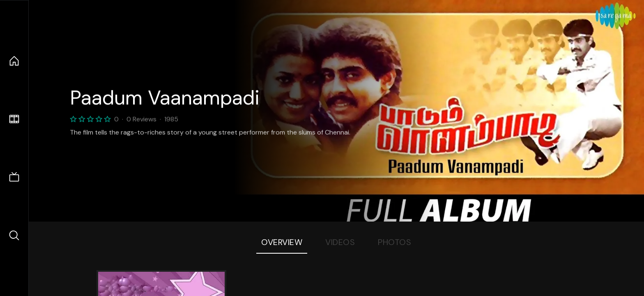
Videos (340, 242)
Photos (394, 242)
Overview (282, 242)
